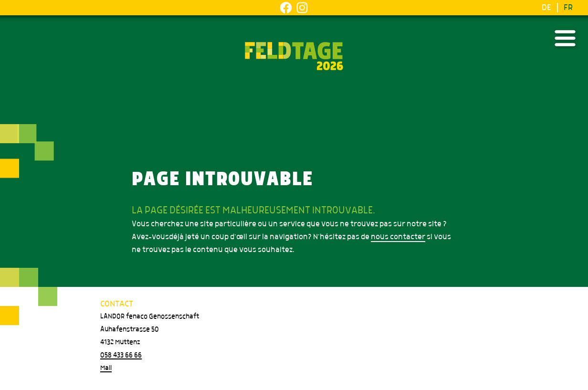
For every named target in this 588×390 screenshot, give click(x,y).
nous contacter (398, 237)
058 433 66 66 (121, 355)
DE (546, 8)
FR (568, 8)
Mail (106, 368)
